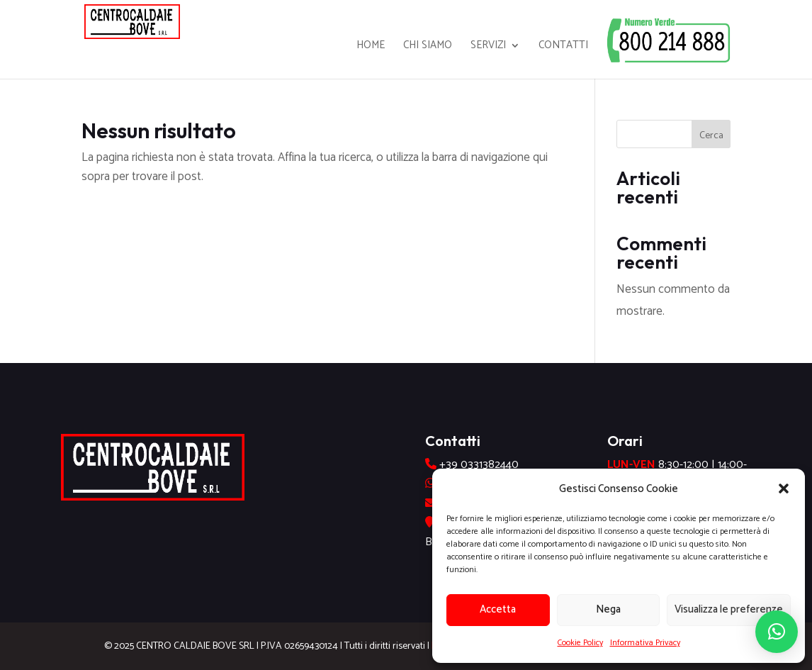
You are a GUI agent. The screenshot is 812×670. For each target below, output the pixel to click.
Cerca (711, 136)
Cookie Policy (580, 643)
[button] (784, 488)
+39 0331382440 (479, 465)
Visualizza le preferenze (729, 609)
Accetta (498, 609)
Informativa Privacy (645, 643)
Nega (608, 609)
